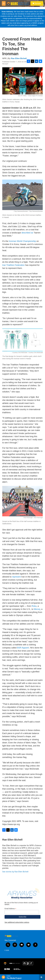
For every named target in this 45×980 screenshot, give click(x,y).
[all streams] (42, 977)
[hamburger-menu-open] (4, 3)
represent (16, 577)
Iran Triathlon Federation (13, 265)
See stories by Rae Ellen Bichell (15, 872)
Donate (38, 3)
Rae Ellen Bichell (19, 58)
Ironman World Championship (22, 241)
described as (27, 233)
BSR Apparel (23, 648)
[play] (3, 977)
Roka (34, 606)
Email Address (10, 909)
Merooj (37, 609)
